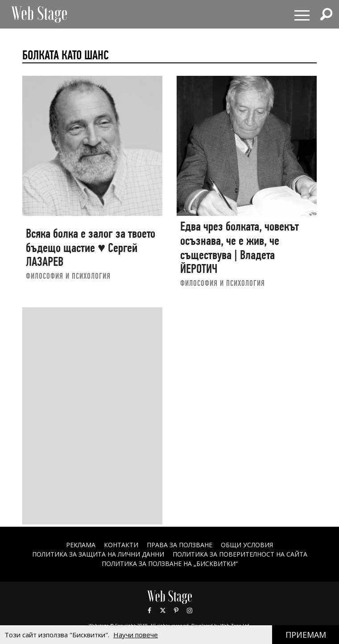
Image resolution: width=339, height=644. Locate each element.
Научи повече (136, 635)
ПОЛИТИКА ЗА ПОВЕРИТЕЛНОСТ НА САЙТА (240, 554)
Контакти (121, 545)
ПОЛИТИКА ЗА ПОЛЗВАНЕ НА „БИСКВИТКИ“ (170, 563)
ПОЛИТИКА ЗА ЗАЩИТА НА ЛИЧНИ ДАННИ (98, 554)
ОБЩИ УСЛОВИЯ (247, 545)
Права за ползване (180, 545)
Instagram (190, 611)
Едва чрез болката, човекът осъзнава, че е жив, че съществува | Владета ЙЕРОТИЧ (240, 248)
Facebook (149, 611)
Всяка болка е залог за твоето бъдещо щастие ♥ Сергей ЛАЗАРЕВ (91, 248)
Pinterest (176, 611)
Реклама (81, 545)
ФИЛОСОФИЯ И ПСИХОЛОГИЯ (68, 276)
